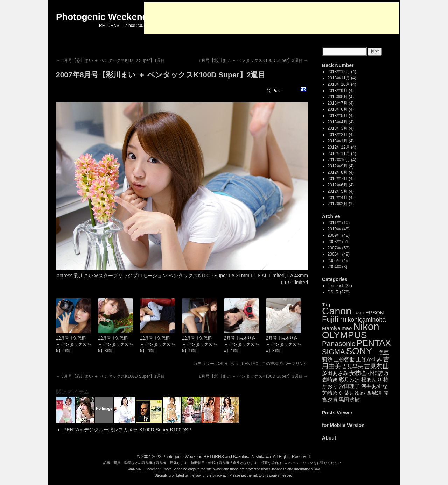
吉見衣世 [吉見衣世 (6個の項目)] (376, 366)
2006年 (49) (339, 254)
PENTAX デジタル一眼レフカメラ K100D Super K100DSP (127, 430)
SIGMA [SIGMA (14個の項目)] (333, 352)
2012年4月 (338, 198)
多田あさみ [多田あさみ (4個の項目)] (335, 373)
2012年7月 (338, 179)
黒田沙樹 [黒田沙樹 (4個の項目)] (349, 400)
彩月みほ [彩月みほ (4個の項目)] (349, 380)
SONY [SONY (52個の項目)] (359, 351)
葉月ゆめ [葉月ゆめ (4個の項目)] (355, 393)
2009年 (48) (339, 235)
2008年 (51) (339, 242)
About (329, 438)
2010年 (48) (339, 229)
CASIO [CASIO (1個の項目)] (358, 313)
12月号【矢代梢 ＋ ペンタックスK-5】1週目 (199, 344)
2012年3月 (338, 204)
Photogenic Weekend (102, 17)
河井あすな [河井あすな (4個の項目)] (374, 386)
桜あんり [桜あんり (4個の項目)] (372, 380)
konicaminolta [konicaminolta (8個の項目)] (367, 320)
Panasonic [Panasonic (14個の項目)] (339, 344)
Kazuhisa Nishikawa (252, 457)
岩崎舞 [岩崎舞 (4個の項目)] (330, 380)
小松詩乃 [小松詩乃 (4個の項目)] (378, 373)
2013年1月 (338, 141)
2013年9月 (338, 91)
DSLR (222, 364)
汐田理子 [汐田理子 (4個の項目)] (349, 386)
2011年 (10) (339, 223)
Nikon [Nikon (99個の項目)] (366, 326)
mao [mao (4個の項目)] (347, 328)
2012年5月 (338, 191)
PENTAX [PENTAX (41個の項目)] (374, 343)
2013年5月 (338, 116)
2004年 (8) (338, 267)
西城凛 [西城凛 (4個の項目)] (374, 393)
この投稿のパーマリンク (285, 364)
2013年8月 (338, 97)
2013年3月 (338, 128)
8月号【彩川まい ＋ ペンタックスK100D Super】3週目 (254, 60)
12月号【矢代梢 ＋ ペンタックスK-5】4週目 (73, 344)
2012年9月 (338, 166)
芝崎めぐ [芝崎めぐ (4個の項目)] (332, 393)
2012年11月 (339, 154)
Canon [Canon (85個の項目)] (337, 311)
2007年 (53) (339, 248)
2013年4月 (338, 122)
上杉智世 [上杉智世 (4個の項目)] (344, 359)
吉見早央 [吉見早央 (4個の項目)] (352, 366)
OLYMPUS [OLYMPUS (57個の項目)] (345, 335)
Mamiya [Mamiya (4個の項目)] (331, 328)
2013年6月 (338, 109)
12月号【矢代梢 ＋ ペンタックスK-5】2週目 (157, 344)
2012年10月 (339, 160)
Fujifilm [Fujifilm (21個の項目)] (334, 319)
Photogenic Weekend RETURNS (193, 457)
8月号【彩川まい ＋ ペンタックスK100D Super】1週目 (110, 60)
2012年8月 (338, 172)
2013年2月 (338, 135)
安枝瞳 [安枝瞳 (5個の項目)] (358, 373)
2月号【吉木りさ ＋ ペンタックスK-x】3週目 (283, 344)
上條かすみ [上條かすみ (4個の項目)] (369, 359)
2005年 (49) (339, 261)
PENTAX (250, 364)
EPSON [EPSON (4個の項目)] (375, 312)
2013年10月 (339, 84)
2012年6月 (338, 185)
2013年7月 (338, 103)
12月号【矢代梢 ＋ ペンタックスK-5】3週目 (115, 344)
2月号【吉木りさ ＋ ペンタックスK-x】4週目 (241, 344)
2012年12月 (339, 147)
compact (335, 286)
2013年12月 (339, 72)
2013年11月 (339, 78)
